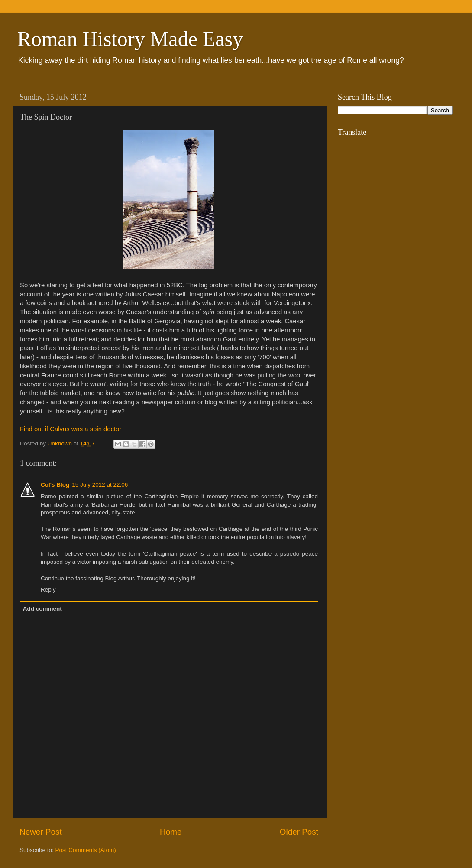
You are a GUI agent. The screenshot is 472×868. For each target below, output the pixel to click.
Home (171, 832)
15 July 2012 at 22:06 (100, 485)
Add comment (42, 609)
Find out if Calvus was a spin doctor (71, 429)
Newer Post (41, 832)
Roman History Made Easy (130, 39)
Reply (48, 590)
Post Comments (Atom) (86, 850)
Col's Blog (55, 485)
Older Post (299, 832)
